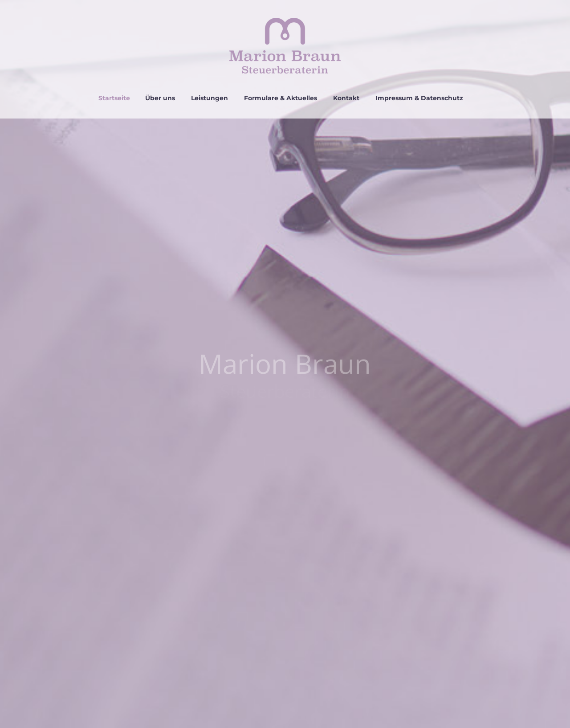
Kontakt (346, 98)
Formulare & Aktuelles (281, 98)
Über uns (160, 98)
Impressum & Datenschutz (419, 98)
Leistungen (210, 98)
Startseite (114, 98)
